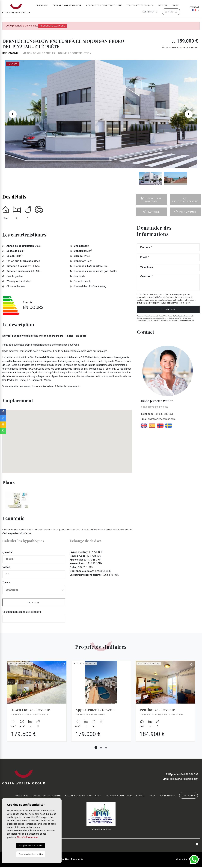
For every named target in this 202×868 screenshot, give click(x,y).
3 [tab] (106, 748)
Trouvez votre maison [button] (67, 6)
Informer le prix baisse (180, 48)
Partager (151, 212)
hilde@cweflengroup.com (158, 420)
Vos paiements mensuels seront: (22, 612)
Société (163, 6)
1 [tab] (96, 748)
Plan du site (77, 860)
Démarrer (42, 6)
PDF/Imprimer (185, 212)
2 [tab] (101, 748)
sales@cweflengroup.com (180, 779)
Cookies (65, 860)
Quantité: (8, 553)
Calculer (34, 603)
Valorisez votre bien (140, 6)
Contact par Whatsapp (151, 200)
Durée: (6, 583)
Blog (176, 6)
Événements (150, 12)
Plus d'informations (28, 837)
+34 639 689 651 (157, 415)
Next (191, 115)
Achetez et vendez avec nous (104, 6)
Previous (11, 115)
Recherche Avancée (52, 26)
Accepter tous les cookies (31, 845)
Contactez (171, 12)
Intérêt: (7, 568)
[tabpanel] (37, 704)
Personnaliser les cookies (31, 854)
